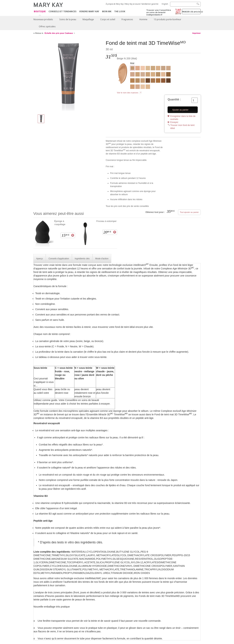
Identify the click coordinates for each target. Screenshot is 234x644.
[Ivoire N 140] (163, 75)
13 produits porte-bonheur (167, 19)
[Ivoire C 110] (143, 69)
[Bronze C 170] (148, 81)
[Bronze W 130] (153, 81)
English (165, 4)
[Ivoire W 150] (148, 69)
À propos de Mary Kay (115, 4)
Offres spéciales (47, 26)
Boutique (40, 12)
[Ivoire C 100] (143, 87)
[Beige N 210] (143, 81)
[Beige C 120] (132, 75)
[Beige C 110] (138, 87)
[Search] (185, 4)
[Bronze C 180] (168, 81)
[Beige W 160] (153, 69)
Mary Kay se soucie (133, 4)
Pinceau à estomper (106, 221)
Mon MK (107, 11)
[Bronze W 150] (168, 75)
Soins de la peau (68, 19)
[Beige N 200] (68, 75)
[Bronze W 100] (138, 81)
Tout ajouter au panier (189, 212)
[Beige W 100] (158, 69)
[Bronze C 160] (163, 81)
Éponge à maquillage (60, 223)
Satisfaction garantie (150, 4)
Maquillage (88, 19)
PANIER (191, 12)
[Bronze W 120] (132, 81)
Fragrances (127, 19)
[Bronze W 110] (158, 75)
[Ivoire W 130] (148, 87)
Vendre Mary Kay (89, 11)
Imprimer (197, 33)
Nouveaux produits (43, 19)
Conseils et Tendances (62, 11)
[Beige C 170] (138, 69)
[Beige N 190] (148, 75)
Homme (143, 19)
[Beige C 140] (163, 69)
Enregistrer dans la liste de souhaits (183, 118)
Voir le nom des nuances (128, 93)
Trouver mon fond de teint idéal (182, 127)
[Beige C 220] (132, 87)
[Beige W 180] (138, 75)
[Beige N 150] (168, 69)
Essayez (174, 122)
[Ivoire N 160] (143, 75)
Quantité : (174, 99)
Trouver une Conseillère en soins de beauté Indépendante (159, 12)
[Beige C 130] (153, 75)
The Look (120, 11)
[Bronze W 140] (158, 81)
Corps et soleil (108, 19)
